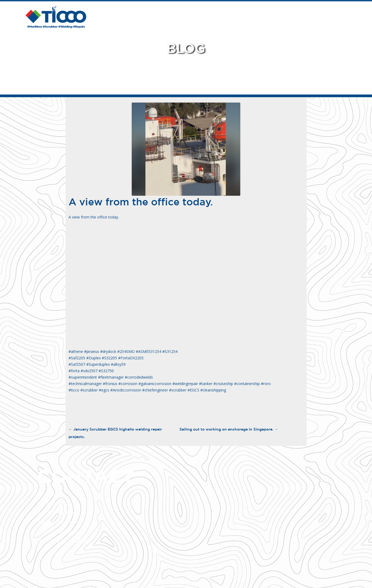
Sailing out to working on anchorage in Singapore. (229, 429)
